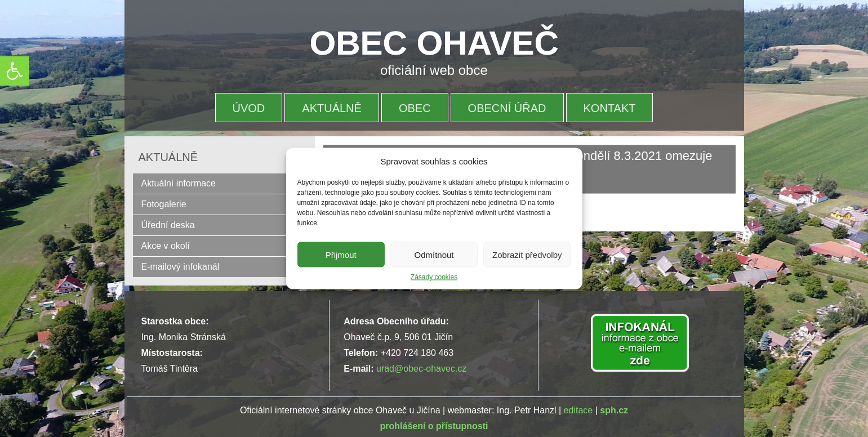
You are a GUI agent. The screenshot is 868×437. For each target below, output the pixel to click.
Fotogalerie (164, 204)
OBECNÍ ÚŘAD (507, 108)
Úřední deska (168, 225)
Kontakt (610, 108)
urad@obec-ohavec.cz (421, 369)
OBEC (415, 108)
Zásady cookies (434, 277)
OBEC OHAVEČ (434, 43)
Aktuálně (332, 108)
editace (578, 410)
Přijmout (341, 254)
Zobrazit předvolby (527, 254)
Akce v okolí (166, 246)
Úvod (249, 108)
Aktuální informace (179, 183)
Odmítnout (434, 254)
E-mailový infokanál (181, 267)
